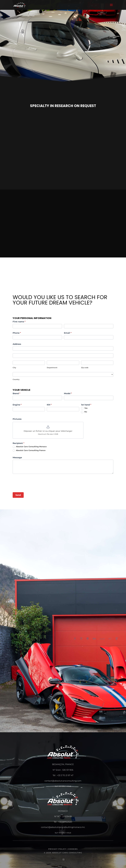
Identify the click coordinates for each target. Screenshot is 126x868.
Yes (84, 408)
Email (68, 333)
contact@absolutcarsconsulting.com (63, 781)
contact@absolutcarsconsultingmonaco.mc (63, 827)
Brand (16, 393)
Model (68, 393)
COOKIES (73, 849)
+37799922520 (65, 822)
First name (19, 322)
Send (18, 495)
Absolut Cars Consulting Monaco (30, 447)
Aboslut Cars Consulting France (29, 450)
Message (17, 457)
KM (49, 405)
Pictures (17, 419)
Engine (17, 405)
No (84, 412)
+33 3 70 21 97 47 (65, 775)
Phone (17, 333)
